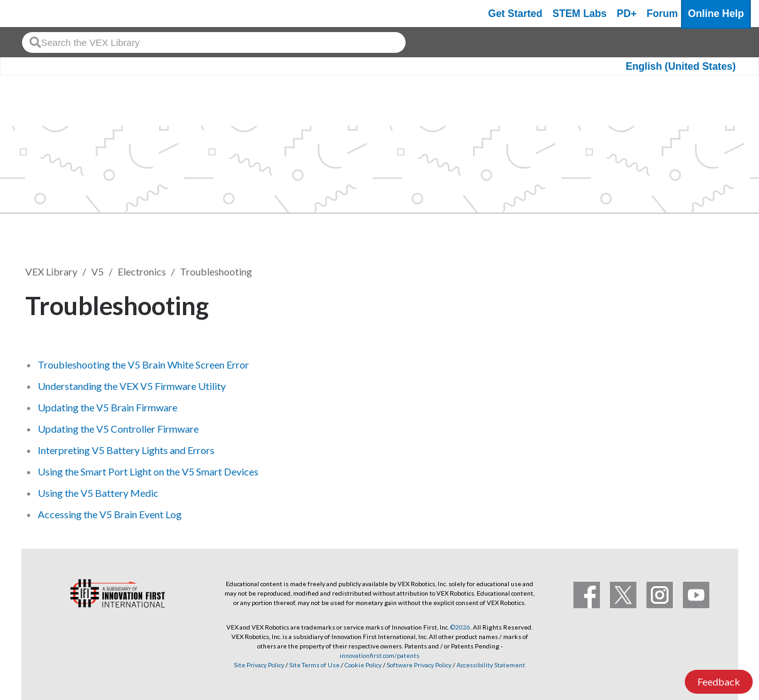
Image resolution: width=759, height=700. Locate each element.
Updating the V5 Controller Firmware (118, 429)
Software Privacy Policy (419, 665)
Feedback (719, 681)
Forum (662, 14)
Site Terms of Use (314, 665)
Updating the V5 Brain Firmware (108, 407)
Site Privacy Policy (259, 665)
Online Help (716, 14)
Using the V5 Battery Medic (98, 493)
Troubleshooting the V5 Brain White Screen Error (143, 364)
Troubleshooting (216, 271)
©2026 (460, 627)
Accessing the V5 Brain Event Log (110, 514)
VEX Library (51, 271)
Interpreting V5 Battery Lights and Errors (126, 450)
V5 (97, 271)
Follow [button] (702, 303)
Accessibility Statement (491, 665)
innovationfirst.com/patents (379, 655)
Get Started (515, 14)
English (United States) (681, 66)
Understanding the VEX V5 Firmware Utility (132, 386)
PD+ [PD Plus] (627, 14)
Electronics (142, 271)
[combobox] (214, 42)
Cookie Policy (363, 665)
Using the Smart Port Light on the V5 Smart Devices (148, 471)
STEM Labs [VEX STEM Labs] (580, 14)
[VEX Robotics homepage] (34, 14)
